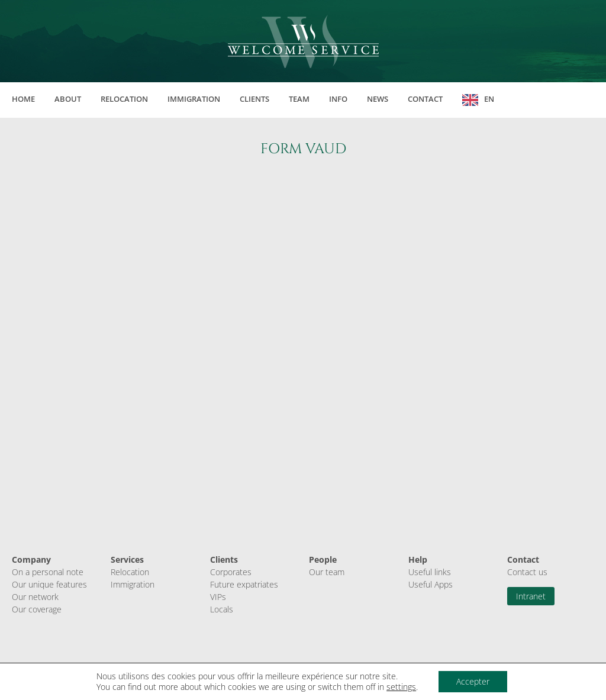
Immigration (194, 99)
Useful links (430, 572)
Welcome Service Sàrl (303, 41)
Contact (425, 99)
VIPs (218, 597)
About (68, 99)
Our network (35, 597)
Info (338, 99)
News (378, 99)
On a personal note (48, 572)
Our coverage (37, 609)
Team (299, 99)
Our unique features (49, 584)
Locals (222, 609)
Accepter (473, 681)
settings (401, 687)
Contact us (527, 572)
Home (23, 99)
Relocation (124, 99)
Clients (254, 99)
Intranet (531, 596)
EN (489, 99)
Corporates (231, 572)
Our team (327, 572)
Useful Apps (431, 584)
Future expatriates (244, 584)
